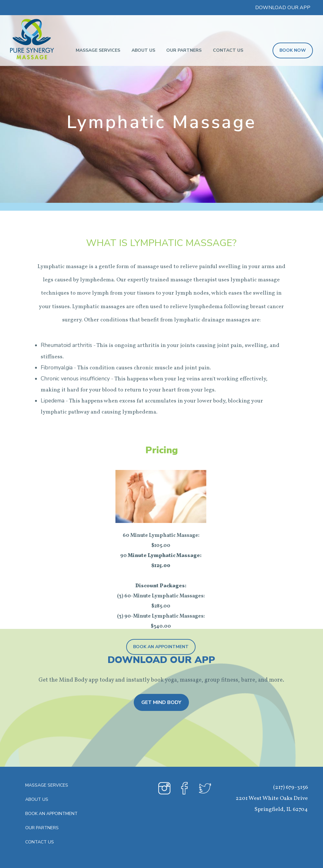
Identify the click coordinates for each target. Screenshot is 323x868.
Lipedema (53, 401)
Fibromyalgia (57, 367)
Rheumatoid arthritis (66, 345)
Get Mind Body (161, 702)
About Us (143, 50)
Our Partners (184, 50)
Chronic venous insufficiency (75, 378)
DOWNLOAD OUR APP (283, 8)
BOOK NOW (293, 50)
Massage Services (98, 50)
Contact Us (228, 50)
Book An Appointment (161, 647)
